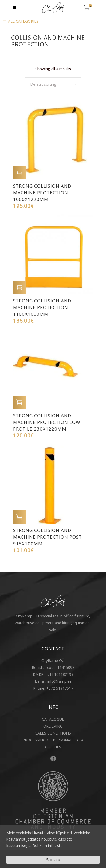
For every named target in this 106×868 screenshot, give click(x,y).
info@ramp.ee (59, 681)
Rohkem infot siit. (48, 845)
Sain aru (53, 860)
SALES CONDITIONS (53, 733)
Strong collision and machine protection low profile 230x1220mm (47, 422)
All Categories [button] (23, 21)
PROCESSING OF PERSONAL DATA (53, 740)
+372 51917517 (60, 688)
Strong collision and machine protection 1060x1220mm (42, 193)
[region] (53, 847)
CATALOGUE (53, 719)
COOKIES (53, 747)
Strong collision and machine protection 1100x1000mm (42, 307)
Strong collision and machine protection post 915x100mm (48, 537)
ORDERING (53, 726)
